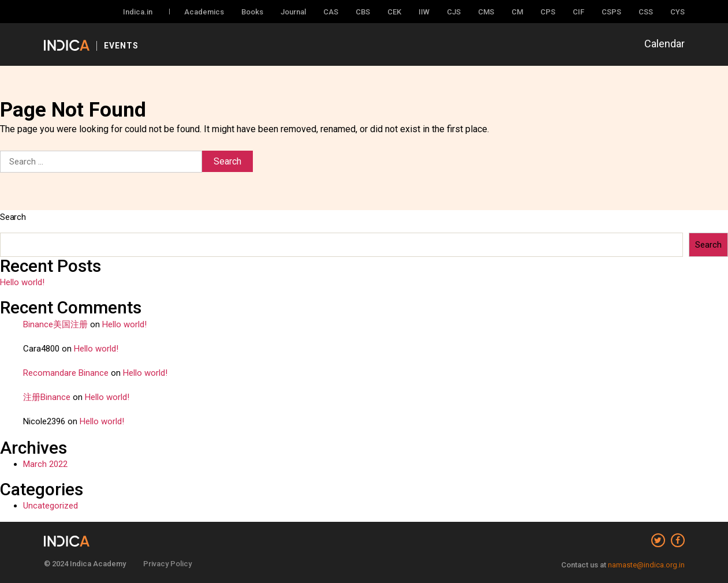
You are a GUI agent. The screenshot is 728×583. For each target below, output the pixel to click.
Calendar (664, 44)
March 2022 (45, 464)
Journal (293, 12)
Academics (204, 12)
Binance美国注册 (55, 324)
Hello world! (22, 282)
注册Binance (47, 397)
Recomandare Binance (66, 373)
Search (13, 217)
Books (252, 12)
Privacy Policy (167, 564)
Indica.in (138, 12)
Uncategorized (51, 506)
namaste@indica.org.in (646, 565)
